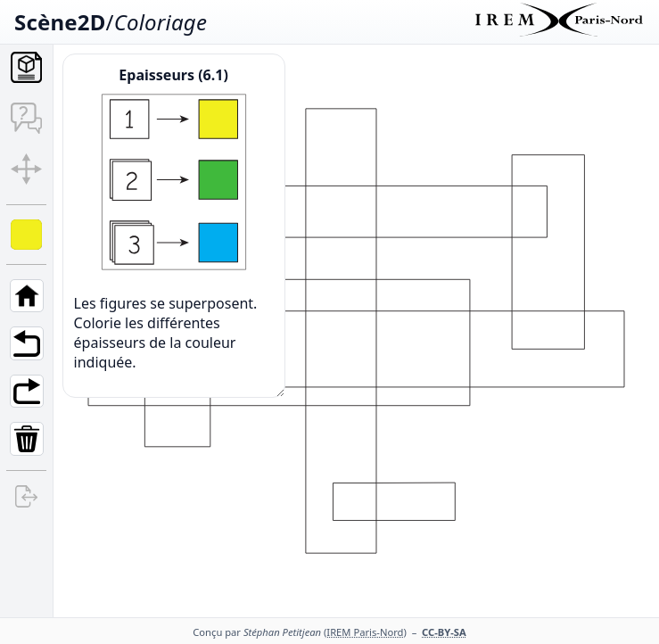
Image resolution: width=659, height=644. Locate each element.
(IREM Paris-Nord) (365, 632)
